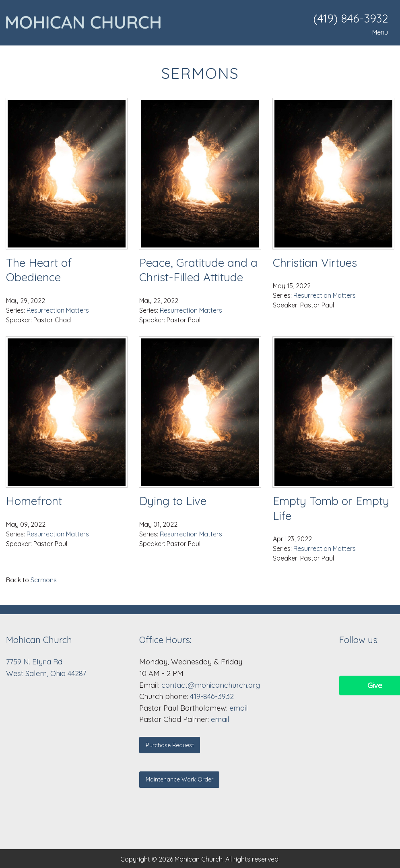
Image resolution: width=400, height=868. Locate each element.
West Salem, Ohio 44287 (46, 673)
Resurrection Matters (58, 310)
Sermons (44, 580)
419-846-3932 (212, 696)
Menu (376, 32)
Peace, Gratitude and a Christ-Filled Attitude (198, 270)
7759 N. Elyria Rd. (36, 662)
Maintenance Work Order (179, 779)
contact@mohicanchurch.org (211, 685)
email (239, 708)
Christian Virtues (315, 263)
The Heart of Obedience (39, 270)
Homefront (34, 501)
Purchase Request (170, 745)
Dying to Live (173, 501)
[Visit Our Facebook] (346, 662)
